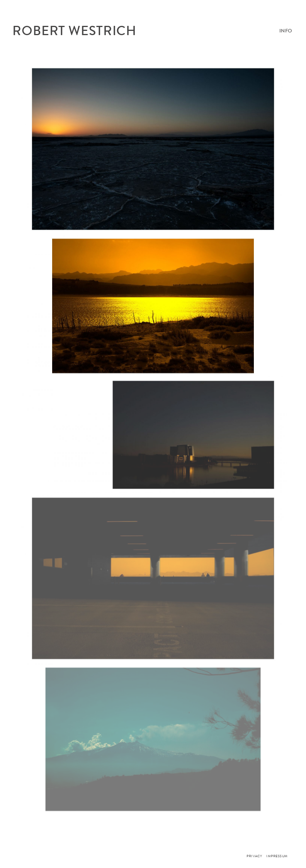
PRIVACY (254, 856)
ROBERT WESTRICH (74, 31)
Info (286, 31)
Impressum (277, 856)
